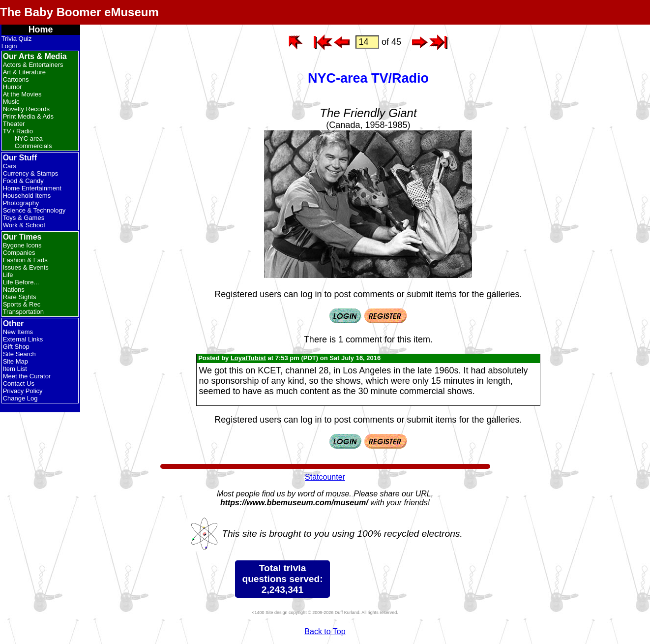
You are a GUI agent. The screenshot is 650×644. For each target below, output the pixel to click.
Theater (14, 124)
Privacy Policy (23, 391)
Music (11, 102)
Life (8, 275)
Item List (15, 369)
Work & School (24, 225)
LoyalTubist (248, 358)
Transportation (23, 312)
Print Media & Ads (28, 116)
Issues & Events (26, 267)
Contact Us (19, 383)
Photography (21, 203)
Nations (14, 290)
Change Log (20, 398)
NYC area (29, 138)
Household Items (27, 196)
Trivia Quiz (17, 39)
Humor (13, 87)
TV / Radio (18, 131)
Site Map (15, 361)
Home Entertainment (32, 188)
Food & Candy (23, 181)
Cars (10, 166)
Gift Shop (16, 347)
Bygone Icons (22, 245)
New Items (18, 332)
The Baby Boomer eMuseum (79, 12)
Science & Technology (34, 210)
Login (9, 46)
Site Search (19, 354)
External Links (23, 339)
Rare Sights (20, 297)
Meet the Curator (27, 376)
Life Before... (21, 282)
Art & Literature (24, 72)
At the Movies (22, 94)
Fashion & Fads (25, 260)
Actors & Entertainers (33, 65)
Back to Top (325, 631)
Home (41, 30)
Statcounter (325, 477)
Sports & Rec (22, 304)
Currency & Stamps (31, 173)
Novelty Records (26, 109)
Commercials (33, 146)
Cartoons (16, 79)
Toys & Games (24, 218)
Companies (19, 253)
